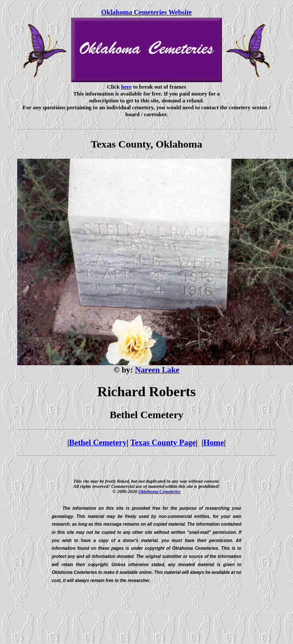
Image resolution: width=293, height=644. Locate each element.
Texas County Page (163, 442)
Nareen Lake (157, 370)
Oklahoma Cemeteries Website (146, 12)
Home (214, 442)
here (126, 87)
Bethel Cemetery (98, 442)
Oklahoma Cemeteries (159, 491)
